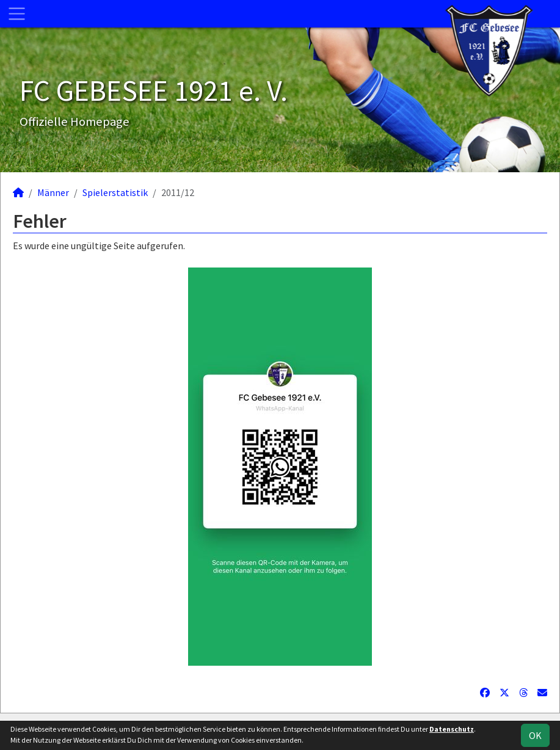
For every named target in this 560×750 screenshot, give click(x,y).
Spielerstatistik (115, 192)
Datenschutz (452, 729)
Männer (53, 192)
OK (535, 735)
